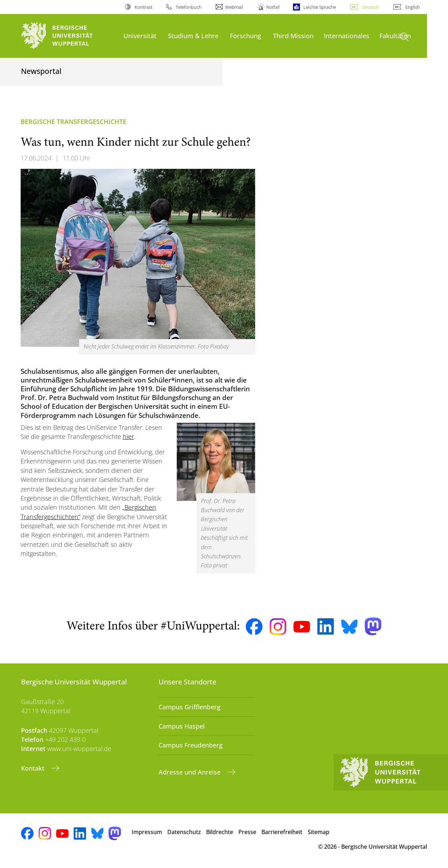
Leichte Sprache (320, 7)
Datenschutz (184, 832)
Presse (247, 832)
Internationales (346, 36)
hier (128, 436)
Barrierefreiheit (282, 832)
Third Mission (293, 36)
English (413, 7)
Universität (140, 36)
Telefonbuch (189, 7)
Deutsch (371, 7)
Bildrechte (220, 832)
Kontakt (34, 768)
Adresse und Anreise (190, 772)
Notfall (273, 7)
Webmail (234, 7)
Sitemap (318, 832)
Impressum (147, 832)
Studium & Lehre (193, 36)
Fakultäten (395, 36)
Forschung (246, 36)
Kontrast (143, 7)
